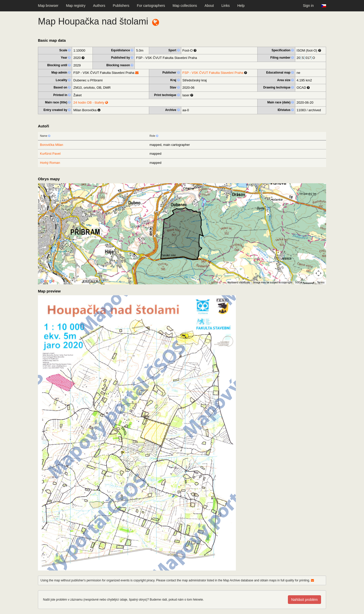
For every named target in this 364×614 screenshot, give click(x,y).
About (209, 6)
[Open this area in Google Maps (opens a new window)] (48, 281)
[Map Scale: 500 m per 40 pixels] (305, 283)
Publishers (121, 6)
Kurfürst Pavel (50, 154)
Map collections (185, 6)
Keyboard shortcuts (239, 282)
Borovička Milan (52, 145)
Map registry (76, 6)
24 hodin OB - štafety (91, 103)
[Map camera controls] (318, 273)
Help (241, 6)
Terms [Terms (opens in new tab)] (321, 282)
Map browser (48, 6)
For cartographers (151, 6)
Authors (99, 6)
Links (226, 6)
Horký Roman (50, 163)
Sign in (308, 6)
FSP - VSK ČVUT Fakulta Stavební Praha (213, 73)
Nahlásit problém (304, 600)
